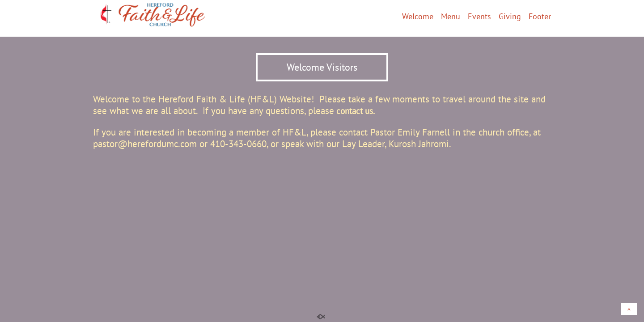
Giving (510, 17)
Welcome (418, 17)
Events (479, 17)
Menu (451, 17)
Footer (540, 17)
